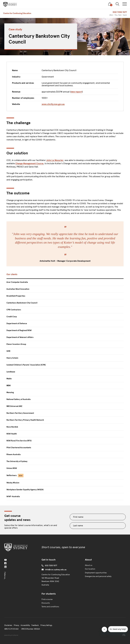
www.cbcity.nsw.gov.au (53, 104)
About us (89, 565)
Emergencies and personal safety (98, 576)
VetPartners (15, 476)
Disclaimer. (8, 625)
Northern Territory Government (20, 413)
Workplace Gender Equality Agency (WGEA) (25, 490)
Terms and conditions (50, 607)
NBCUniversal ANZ (14, 406)
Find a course (47, 599)
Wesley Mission (13, 483)
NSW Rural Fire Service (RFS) (19, 441)
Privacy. (17, 625)
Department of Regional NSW (19, 330)
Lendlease (11, 372)
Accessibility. (25, 625)
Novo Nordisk (12, 427)
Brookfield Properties (16, 296)
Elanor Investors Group (16, 344)
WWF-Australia (13, 496)
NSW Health (12, 434)
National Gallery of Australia (18, 399)
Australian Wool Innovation (18, 289)
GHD (8, 351)
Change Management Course (29, 163)
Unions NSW (12, 468)
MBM (8, 386)
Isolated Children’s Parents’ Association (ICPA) (26, 365)
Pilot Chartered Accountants (19, 448)
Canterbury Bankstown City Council (22, 303)
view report (76, 92)
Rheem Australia (13, 454)
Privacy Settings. (46, 625)
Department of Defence (17, 323)
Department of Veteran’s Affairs (20, 337)
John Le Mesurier (55, 160)
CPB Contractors (14, 310)
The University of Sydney (17, 461)
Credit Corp (12, 317)
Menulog (10, 392)
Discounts (46, 603)
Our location (90, 569)
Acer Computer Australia (17, 282)
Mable (9, 379)
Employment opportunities (96, 573)
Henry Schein (12, 358)
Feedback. (35, 625)
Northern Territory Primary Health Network (25, 420)
